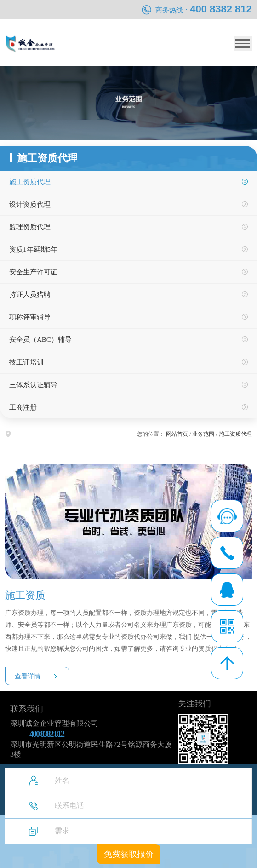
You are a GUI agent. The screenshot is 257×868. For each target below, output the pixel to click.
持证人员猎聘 (30, 295)
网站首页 (177, 434)
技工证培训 (26, 362)
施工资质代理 (30, 182)
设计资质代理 (30, 204)
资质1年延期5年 (33, 249)
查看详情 (28, 676)
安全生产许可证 (33, 272)
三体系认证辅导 (33, 385)
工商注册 (23, 407)
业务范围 (203, 434)
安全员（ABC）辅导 (40, 340)
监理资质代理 (30, 227)
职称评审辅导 (30, 317)
